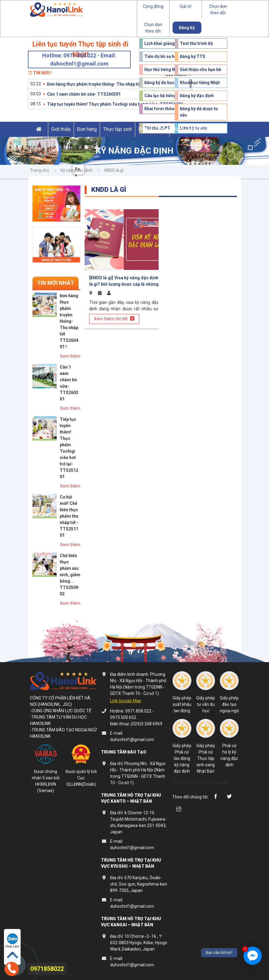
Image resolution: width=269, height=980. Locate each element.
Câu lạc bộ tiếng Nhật (165, 96)
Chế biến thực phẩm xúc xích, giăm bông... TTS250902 (70, 575)
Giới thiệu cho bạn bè (200, 70)
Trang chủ (40, 170)
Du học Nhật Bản (190, 129)
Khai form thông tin (164, 109)
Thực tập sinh (118, 129)
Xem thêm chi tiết (114, 319)
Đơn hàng (87, 129)
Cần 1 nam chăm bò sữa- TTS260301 (84, 94)
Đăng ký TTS (193, 56)
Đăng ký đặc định (197, 96)
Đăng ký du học (159, 83)
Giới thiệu (61, 129)
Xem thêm (70, 356)
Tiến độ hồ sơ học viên (166, 56)
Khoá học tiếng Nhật (200, 83)
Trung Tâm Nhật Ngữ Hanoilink (201, 782)
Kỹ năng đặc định (77, 170)
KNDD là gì (114, 170)
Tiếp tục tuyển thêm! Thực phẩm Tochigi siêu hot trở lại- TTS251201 (115, 104)
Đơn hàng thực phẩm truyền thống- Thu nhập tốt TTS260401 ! (107, 84)
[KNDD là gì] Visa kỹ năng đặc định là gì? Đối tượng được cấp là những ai (124, 281)
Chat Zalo (12, 941)
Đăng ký (187, 28)
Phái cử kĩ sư (152, 129)
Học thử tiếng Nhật (163, 70)
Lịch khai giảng (160, 43)
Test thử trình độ (196, 43)
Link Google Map (126, 701)
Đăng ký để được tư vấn (199, 112)
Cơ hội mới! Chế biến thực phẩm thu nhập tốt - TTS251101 (69, 516)
